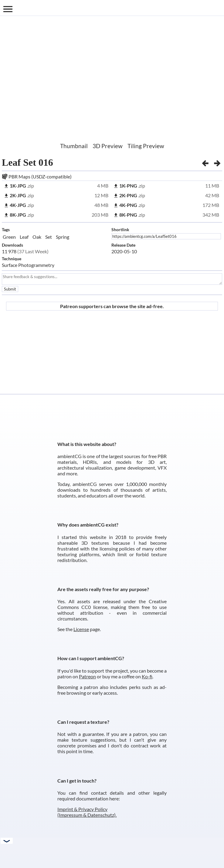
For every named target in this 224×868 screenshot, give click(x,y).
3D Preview (108, 146)
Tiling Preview (146, 146)
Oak (37, 237)
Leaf (24, 237)
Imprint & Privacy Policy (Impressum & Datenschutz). (87, 812)
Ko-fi (147, 676)
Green (9, 237)
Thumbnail (74, 146)
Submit (10, 289)
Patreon (87, 676)
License (81, 629)
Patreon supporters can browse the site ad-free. (112, 306)
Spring (63, 237)
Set (49, 237)
